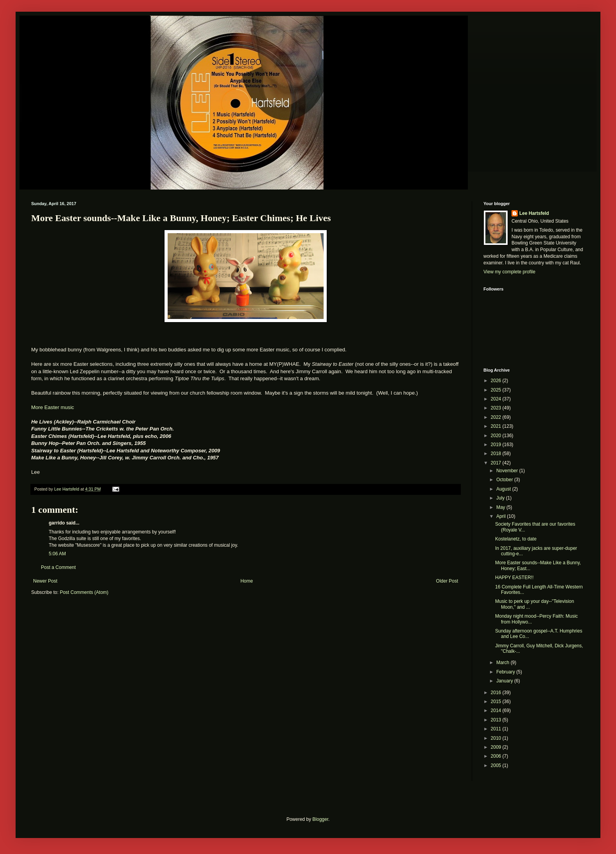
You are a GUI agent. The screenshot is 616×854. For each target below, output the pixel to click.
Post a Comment (58, 567)
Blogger (320, 819)
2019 (497, 445)
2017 (497, 463)
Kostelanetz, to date (516, 539)
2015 (497, 702)
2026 (497, 381)
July (501, 498)
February (506, 672)
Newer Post (45, 581)
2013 (497, 720)
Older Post (447, 581)
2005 (497, 765)
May (501, 507)
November (508, 471)
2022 (497, 417)
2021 (497, 426)
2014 (497, 710)
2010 (497, 738)
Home (247, 581)
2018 (497, 454)
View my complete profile (509, 272)
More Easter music (53, 407)
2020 (497, 436)
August (504, 489)
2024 (497, 399)
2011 (497, 729)
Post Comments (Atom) (84, 592)
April (502, 516)
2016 (497, 693)
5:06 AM (57, 554)
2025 (497, 390)
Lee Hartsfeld (534, 213)
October (505, 480)
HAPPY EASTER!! (514, 578)
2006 (497, 756)
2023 (497, 408)
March (504, 663)
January (505, 681)
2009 (497, 747)
